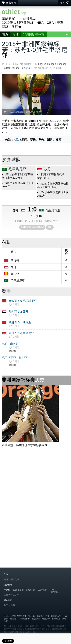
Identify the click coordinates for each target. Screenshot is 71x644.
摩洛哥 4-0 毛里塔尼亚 (23, 301)
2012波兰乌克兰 (11, 595)
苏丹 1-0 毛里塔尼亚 (21, 333)
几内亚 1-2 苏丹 (18, 312)
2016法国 (54, 592)
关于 (6, 605)
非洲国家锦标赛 (34, 34)
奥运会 (17, 27)
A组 (16, 139)
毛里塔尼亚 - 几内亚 (14, 358)
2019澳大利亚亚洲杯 (18, 23)
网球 (5, 27)
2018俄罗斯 (18, 590)
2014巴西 (31, 590)
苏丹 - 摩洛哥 (10, 344)
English (42, 64)
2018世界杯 (27, 19)
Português (26, 68)
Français (52, 64)
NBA (40, 23)
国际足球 (9, 19)
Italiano (16, 68)
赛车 (60, 23)
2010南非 (42, 590)
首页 (5, 34)
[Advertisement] (35, 489)
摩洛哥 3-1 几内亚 (20, 322)
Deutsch (6, 68)
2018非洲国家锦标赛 (32, 227)
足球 (16, 34)
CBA (50, 23)
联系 (13, 605)
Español (62, 64)
